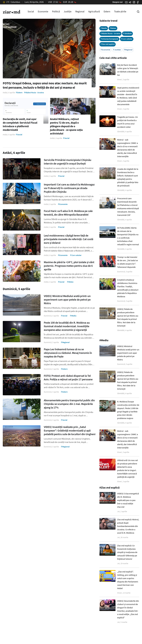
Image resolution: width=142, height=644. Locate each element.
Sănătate (128, 33)
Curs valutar (127, 39)
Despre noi (118, 2)
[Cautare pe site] (138, 12)
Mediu (104, 28)
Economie (43, 12)
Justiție (68, 12)
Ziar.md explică (108, 44)
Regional (80, 12)
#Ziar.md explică (109, 488)
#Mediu (104, 340)
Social (31, 12)
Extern (107, 12)
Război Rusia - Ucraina (110, 33)
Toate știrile (120, 12)
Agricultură (94, 12)
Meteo (113, 28)
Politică (56, 12)
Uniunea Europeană (109, 39)
